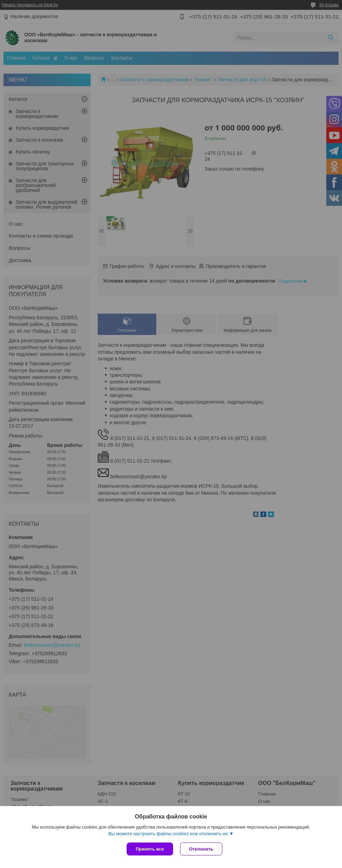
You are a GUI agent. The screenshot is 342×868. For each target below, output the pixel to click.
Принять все (150, 849)
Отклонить (201, 849)
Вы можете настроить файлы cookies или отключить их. (169, 834)
